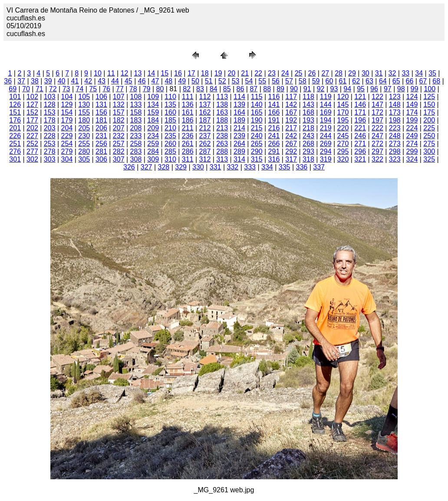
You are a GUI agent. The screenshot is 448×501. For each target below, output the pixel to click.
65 (396, 81)
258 (136, 144)
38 (35, 81)
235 (170, 136)
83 (200, 89)
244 (326, 136)
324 (412, 159)
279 (67, 151)
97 (388, 89)
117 (291, 97)
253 (50, 144)
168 (308, 112)
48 (168, 81)
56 (276, 81)
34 (419, 73)
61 (343, 81)
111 (188, 97)
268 (308, 144)
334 (267, 167)
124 (412, 97)
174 (412, 112)
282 (119, 151)
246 (360, 136)
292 (291, 151)
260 (170, 144)
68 (436, 81)
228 (50, 136)
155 (84, 112)
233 (136, 136)
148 (395, 105)
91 (307, 89)
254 (67, 144)
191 (274, 120)
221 (360, 128)
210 (170, 128)
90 (294, 89)
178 (50, 120)
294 (326, 151)
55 (262, 81)
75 (93, 89)
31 (379, 73)
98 (401, 89)
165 (257, 112)
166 (274, 112)
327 (147, 167)
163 (222, 112)
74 (79, 89)
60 (329, 81)
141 (274, 105)
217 (291, 128)
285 (170, 151)
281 (101, 151)
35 (432, 73)
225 (429, 128)
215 (257, 128)
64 (383, 81)
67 (423, 81)
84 (214, 89)
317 (291, 159)
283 (136, 151)
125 (429, 97)
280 (84, 151)
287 (205, 151)
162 (205, 112)
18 (205, 73)
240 (257, 136)
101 (15, 97)
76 (106, 89)
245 (343, 136)
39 (48, 81)
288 (222, 151)
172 (377, 112)
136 (188, 105)
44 (115, 81)
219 (326, 128)
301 (15, 159)
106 (101, 97)
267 (291, 144)
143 (308, 105)
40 (62, 81)
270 (343, 144)
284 (153, 151)
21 (245, 73)
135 (170, 105)
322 (377, 159)
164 (239, 112)
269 (326, 144)
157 (119, 112)
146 (360, 105)
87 (254, 89)
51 (209, 81)
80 (160, 89)
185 (170, 120)
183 (136, 120)
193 (308, 120)
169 (326, 112)
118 (308, 97)
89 (280, 89)
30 (366, 73)
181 (101, 120)
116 (274, 97)
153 (50, 112)
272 (377, 144)
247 (377, 136)
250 (429, 136)
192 (291, 120)
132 (119, 105)
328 (164, 167)
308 (136, 159)
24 (285, 73)
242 (291, 136)
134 (153, 105)
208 (136, 128)
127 (32, 105)
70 (26, 89)
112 (205, 97)
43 (102, 81)
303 (50, 159)
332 (233, 167)
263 (222, 144)
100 (430, 89)
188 (222, 120)
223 (395, 128)
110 (170, 97)
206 (101, 128)
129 (67, 105)
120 (343, 97)
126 (15, 105)
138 (222, 105)
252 (32, 144)
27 (325, 73)
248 (395, 136)
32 (392, 73)
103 (50, 97)
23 (272, 73)
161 (188, 112)
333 (250, 167)
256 (101, 144)
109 (153, 97)
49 (182, 81)
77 (120, 89)
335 (285, 167)
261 (188, 144)
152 (32, 112)
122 (377, 97)
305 (84, 159)
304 (67, 159)
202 (32, 128)
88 (267, 89)
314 (239, 159)
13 (138, 73)
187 (205, 120)
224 (412, 128)
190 (257, 120)
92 (321, 89)
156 (101, 112)
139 (239, 105)
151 (15, 112)
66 (410, 81)
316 (274, 159)
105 (84, 97)
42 (88, 81)
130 (84, 105)
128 (50, 105)
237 (205, 136)
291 (274, 151)
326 (129, 167)
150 (429, 105)
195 (343, 120)
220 (343, 128)
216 (274, 128)
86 (240, 89)
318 (308, 159)
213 (222, 128)
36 (8, 81)
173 (395, 112)
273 (395, 144)
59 (316, 81)
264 (239, 144)
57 (289, 81)
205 (84, 128)
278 (50, 151)
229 (67, 136)
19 (218, 73)
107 (119, 97)
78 (133, 89)
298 (395, 151)
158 (136, 112)
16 (178, 73)
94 (347, 89)
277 (32, 151)
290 (257, 151)
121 (360, 97)
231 (101, 136)
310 (170, 159)
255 (84, 144)
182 (119, 120)
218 (308, 128)
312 (205, 159)
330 (198, 167)
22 (258, 73)
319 (326, 159)
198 (395, 120)
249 (412, 136)
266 (274, 144)
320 (343, 159)
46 (142, 81)
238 (222, 136)
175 (429, 112)
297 (377, 151)
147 (377, 105)
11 (111, 73)
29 (352, 73)
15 (165, 73)
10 (98, 73)
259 (153, 144)
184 (153, 120)
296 (360, 151)
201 (15, 128)
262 (205, 144)
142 (291, 105)
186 (188, 120)
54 (249, 81)
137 (205, 105)
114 (239, 97)
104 (67, 97)
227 (32, 136)
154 (67, 112)
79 (147, 89)
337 (319, 167)
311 (188, 159)
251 (15, 144)
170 (343, 112)
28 (339, 73)
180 (84, 120)
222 (377, 128)
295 (343, 151)
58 (303, 81)
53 (236, 81)
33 (405, 73)
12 (125, 73)
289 (239, 151)
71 (40, 89)
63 (369, 81)
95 (361, 89)
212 (205, 128)
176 (15, 120)
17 (191, 73)
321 (360, 159)
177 (32, 120)
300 (429, 151)
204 (67, 128)
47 (155, 81)
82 (187, 89)
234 (153, 136)
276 (15, 151)
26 (312, 73)
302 (32, 159)
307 (119, 159)
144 (326, 105)
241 (274, 136)
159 (153, 112)
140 (257, 105)
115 (257, 97)
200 (429, 120)
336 (302, 167)
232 (119, 136)
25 (299, 73)
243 (308, 136)
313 (222, 159)
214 (239, 128)
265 (257, 144)
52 (222, 81)
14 (151, 73)
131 (101, 105)
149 (412, 105)
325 (429, 159)
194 (326, 120)
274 (412, 144)
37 (21, 81)
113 (222, 97)
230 (84, 136)
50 (195, 81)
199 (412, 120)
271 (360, 144)
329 (181, 167)
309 (153, 159)
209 (153, 128)
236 (188, 136)
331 (216, 167)
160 (170, 112)
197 (377, 120)
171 (360, 112)
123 (395, 97)
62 (356, 81)
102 (32, 97)
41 (75, 81)
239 (239, 136)
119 (326, 97)
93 (334, 89)
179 (67, 120)
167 (291, 112)
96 (374, 89)
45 (128, 81)
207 (119, 128)
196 (360, 120)
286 (188, 151)
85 (227, 89)
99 (415, 89)
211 (188, 128)
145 (343, 105)
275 (429, 144)
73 (66, 89)
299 (412, 151)
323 (395, 159)
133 (136, 105)
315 (257, 159)
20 (231, 73)
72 (53, 89)
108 (136, 97)
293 (308, 151)
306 (101, 159)
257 (119, 144)
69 (13, 89)
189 (239, 120)
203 (50, 128)
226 (15, 136)
